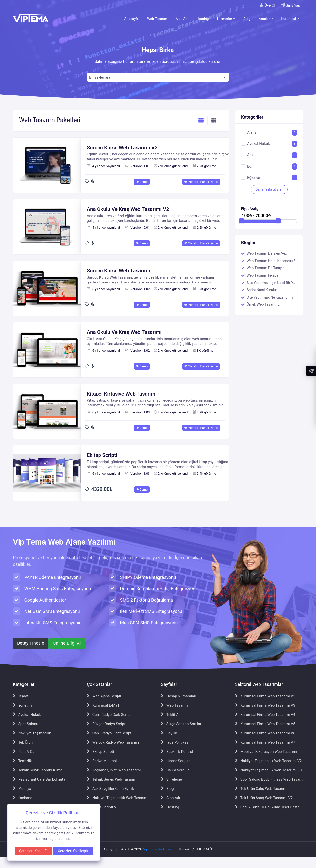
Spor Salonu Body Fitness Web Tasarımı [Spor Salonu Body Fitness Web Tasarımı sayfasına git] (270, 779)
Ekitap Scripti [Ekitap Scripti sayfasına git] (100, 752)
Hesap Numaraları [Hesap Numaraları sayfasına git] (178, 696)
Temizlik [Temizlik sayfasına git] (22, 761)
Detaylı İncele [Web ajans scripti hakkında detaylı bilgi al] (31, 643)
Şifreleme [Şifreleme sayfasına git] (171, 779)
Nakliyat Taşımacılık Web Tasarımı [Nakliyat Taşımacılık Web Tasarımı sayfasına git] (118, 798)
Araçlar (266, 19)
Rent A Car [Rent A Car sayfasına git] (24, 752)
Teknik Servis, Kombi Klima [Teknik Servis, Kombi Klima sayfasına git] (38, 770)
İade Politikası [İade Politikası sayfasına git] (175, 742)
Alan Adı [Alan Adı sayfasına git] (170, 798)
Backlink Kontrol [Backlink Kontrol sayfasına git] (177, 752)
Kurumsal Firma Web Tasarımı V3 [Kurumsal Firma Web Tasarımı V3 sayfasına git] (265, 705)
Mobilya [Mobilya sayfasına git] (22, 789)
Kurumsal (290, 19)
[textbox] (158, 78)
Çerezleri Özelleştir (73, 851)
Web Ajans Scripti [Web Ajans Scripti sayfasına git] (104, 696)
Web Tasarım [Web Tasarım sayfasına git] (174, 705)
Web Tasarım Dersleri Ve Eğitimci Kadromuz (266, 254)
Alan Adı (182, 19)
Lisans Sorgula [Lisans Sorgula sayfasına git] (176, 761)
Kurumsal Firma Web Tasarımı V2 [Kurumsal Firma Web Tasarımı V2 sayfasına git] (265, 696)
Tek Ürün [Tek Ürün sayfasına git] (23, 742)
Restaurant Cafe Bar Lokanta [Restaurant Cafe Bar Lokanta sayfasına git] (39, 779)
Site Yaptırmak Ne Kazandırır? (270, 297)
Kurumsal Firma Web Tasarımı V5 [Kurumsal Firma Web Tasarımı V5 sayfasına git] (265, 724)
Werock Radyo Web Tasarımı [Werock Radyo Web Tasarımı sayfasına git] (113, 742)
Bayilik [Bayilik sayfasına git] (169, 733)
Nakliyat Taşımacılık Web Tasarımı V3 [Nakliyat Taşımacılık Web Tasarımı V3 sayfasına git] (268, 770)
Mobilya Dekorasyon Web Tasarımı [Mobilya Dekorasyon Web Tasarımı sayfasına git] (266, 752)
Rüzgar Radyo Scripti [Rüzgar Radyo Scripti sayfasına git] (107, 724)
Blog (247, 19)
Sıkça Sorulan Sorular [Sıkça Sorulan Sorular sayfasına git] (181, 724)
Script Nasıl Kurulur (262, 290)
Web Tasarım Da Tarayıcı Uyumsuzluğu (266, 268)
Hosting (203, 19)
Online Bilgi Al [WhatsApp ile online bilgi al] (67, 643)
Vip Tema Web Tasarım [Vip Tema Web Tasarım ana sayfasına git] (161, 849)
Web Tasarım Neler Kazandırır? (271, 261)
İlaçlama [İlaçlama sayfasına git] (23, 798)
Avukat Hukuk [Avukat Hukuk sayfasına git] (27, 715)
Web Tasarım (157, 19)
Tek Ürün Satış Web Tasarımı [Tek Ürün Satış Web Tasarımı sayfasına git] (261, 789)
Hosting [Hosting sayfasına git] (170, 807)
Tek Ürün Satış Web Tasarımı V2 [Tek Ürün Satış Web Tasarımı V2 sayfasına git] (264, 798)
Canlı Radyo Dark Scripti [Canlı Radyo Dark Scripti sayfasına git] (109, 715)
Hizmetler (226, 19)
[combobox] (158, 77)
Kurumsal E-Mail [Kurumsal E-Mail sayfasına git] (103, 705)
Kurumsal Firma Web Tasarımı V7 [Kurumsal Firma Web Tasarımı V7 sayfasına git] (265, 742)
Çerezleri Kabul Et (33, 851)
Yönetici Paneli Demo (201, 182)
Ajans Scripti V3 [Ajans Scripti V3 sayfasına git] (103, 807)
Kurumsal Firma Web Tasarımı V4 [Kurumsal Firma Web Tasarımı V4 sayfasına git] (265, 715)
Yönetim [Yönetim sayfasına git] (22, 705)
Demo (142, 182)
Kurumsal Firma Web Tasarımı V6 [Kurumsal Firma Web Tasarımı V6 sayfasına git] (265, 733)
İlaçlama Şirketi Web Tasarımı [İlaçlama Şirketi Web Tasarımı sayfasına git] (114, 770)
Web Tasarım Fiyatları (264, 275)
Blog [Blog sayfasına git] (167, 789)
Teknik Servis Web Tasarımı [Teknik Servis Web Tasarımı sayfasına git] (112, 779)
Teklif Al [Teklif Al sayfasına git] (170, 715)
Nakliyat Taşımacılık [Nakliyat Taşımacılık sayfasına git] (32, 733)
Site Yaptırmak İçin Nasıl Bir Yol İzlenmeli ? (271, 283)
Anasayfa (131, 19)
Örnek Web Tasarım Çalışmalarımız (262, 305)
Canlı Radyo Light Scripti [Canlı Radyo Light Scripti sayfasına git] (110, 733)
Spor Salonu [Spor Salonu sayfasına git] (25, 724)
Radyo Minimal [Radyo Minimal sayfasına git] (102, 761)
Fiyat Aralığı (250, 209)
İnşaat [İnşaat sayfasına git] (21, 696)
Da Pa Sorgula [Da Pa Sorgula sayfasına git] (175, 770)
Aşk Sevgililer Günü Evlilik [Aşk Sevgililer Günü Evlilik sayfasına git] (110, 789)
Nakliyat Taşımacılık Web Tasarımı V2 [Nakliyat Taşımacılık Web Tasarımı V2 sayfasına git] (268, 761)
